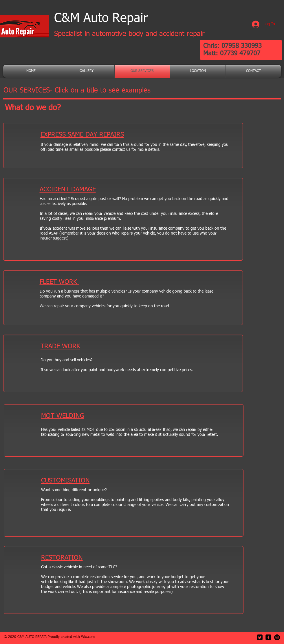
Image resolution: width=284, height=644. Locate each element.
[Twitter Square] (260, 637)
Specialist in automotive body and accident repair (129, 34)
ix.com (89, 637)
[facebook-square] (268, 637)
